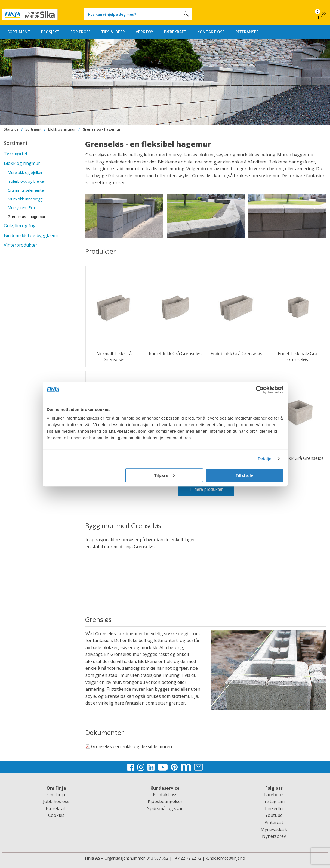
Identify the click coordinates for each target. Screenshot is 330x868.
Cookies (56, 815)
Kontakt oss (165, 795)
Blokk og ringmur (62, 129)
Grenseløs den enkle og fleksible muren (129, 746)
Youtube (274, 815)
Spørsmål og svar (165, 808)
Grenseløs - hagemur (101, 129)
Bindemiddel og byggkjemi (31, 235)
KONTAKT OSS (211, 32)
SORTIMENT (19, 32)
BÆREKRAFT (175, 32)
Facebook (274, 795)
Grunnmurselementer (26, 190)
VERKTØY (144, 32)
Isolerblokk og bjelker (26, 181)
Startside (11, 129)
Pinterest (274, 822)
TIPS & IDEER (113, 32)
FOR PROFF (80, 32)
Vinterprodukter (21, 245)
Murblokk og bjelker (25, 173)
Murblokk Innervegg (25, 199)
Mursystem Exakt (23, 208)
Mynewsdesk (274, 829)
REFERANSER (247, 32)
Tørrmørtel (15, 154)
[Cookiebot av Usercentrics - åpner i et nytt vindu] (260, 390)
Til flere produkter (206, 489)
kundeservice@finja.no (225, 858)
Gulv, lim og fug (20, 226)
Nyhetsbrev (274, 836)
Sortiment (33, 129)
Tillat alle (244, 475)
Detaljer (265, 459)
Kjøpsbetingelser (165, 801)
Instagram (274, 801)
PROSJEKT (50, 32)
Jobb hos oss (56, 801)
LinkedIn (274, 808)
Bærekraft (56, 808)
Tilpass (164, 475)
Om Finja (56, 795)
